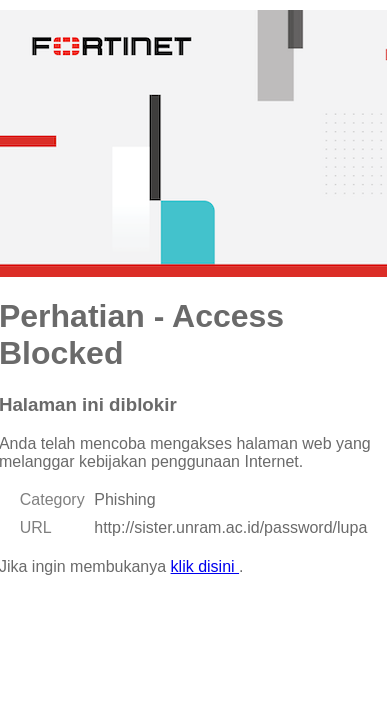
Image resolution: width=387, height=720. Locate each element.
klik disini (205, 566)
